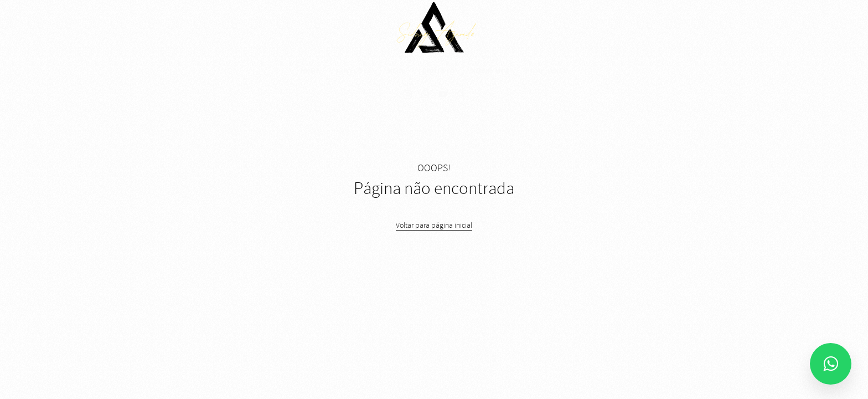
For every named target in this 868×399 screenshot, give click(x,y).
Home (310, 71)
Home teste (546, 71)
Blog (397, 71)
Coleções (354, 71)
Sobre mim (490, 71)
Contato (439, 71)
